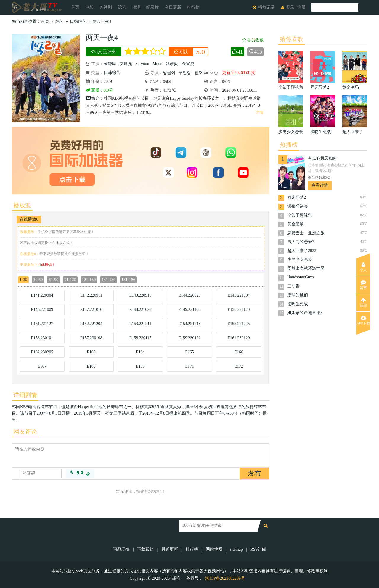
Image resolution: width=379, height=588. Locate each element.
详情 (259, 113)
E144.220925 (189, 295)
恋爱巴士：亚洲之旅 (306, 233)
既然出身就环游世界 (306, 268)
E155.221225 (239, 324)
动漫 (136, 7)
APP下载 (363, 320)
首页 (75, 7)
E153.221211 (140, 324)
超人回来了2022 (302, 251)
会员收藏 (253, 40)
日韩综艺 (78, 21)
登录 (290, 7)
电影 (89, 7)
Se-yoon (142, 64)
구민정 (185, 73)
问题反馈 (122, 549)
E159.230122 (189, 338)
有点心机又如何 (322, 158)
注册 (301, 7)
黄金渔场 (296, 224)
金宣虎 (188, 64)
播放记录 (266, 7)
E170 (140, 366)
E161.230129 (239, 338)
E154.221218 (189, 324)
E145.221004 (239, 295)
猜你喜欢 (292, 39)
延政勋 (172, 64)
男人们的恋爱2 (301, 242)
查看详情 (320, 185)
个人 (363, 267)
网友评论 (25, 432)
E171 (189, 366)
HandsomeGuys (300, 277)
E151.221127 (42, 324)
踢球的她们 (298, 295)
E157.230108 (91, 338)
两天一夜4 (102, 21)
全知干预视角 (300, 215)
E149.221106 (190, 310)
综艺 (122, 7)
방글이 (169, 73)
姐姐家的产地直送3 (305, 313)
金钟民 (110, 64)
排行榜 (193, 7)
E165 (189, 352)
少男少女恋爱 (300, 260)
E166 (239, 352)
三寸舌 (293, 286)
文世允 (126, 64)
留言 (363, 285)
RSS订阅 (258, 549)
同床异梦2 (297, 197)
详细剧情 (25, 395)
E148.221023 (140, 310)
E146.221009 (42, 310)
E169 (91, 366)
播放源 (22, 205)
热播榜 (289, 145)
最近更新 (170, 549)
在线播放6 (29, 219)
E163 (91, 352)
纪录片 (152, 7)
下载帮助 (145, 549)
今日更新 (173, 7)
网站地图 (214, 549)
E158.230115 (140, 338)
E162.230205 (42, 352)
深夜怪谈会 (298, 206)
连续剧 (106, 7)
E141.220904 (42, 295)
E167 (42, 366)
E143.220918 (140, 295)
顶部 (363, 303)
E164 (140, 352)
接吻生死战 (298, 304)
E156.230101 (42, 338)
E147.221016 (91, 310)
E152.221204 (91, 324)
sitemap (236, 549)
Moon (157, 64)
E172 (239, 366)
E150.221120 (239, 310)
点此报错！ (46, 265)
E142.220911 (91, 295)
